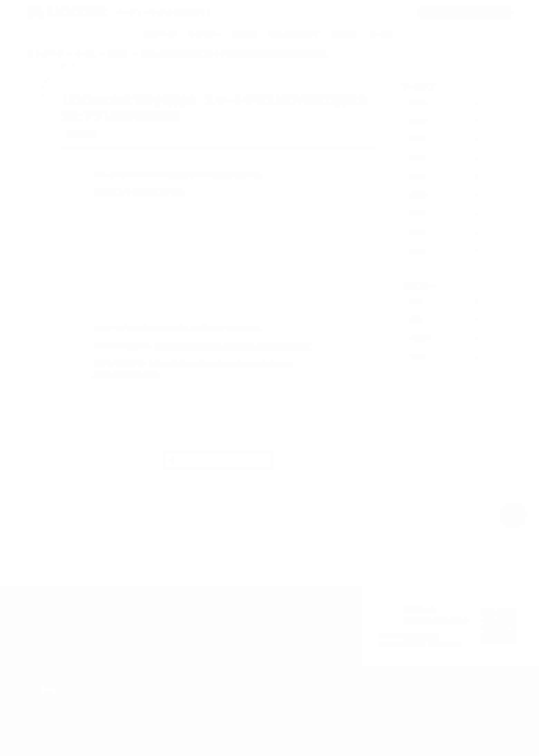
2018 (418, 232)
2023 (418, 139)
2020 (419, 195)
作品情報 (343, 34)
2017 (418, 251)
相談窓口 (244, 34)
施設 (416, 320)
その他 (418, 357)
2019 (418, 214)
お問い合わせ (462, 716)
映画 (73, 135)
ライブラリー (204, 34)
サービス (381, 34)
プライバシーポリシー (472, 730)
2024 (419, 121)
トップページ (160, 34)
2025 (419, 102)
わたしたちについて (294, 34)
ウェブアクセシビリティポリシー (389, 744)
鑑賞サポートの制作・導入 (465, 12)
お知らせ (118, 54)
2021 (418, 177)
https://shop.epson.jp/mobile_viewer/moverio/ (233, 348)
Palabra (95, 722)
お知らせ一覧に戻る (218, 463)
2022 (418, 158)
